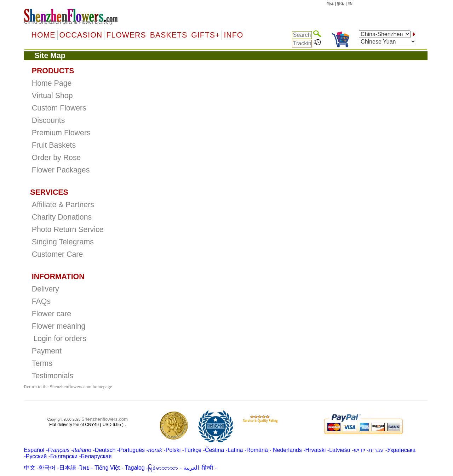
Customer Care (58, 254)
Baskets (169, 35)
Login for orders (60, 339)
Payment (47, 351)
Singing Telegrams (63, 242)
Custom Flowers (59, 108)
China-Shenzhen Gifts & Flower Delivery (68, 22)
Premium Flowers (61, 133)
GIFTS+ (205, 35)
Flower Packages (61, 170)
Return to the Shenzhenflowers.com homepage (68, 387)
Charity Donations (62, 217)
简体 (330, 4)
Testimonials (53, 376)
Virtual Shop (52, 96)
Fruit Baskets (54, 145)
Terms (42, 363)
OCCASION (81, 35)
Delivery (45, 289)
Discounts (48, 120)
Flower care (51, 314)
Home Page (52, 83)
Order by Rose (56, 158)
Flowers (126, 35)
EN (350, 4)
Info (233, 35)
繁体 (340, 4)
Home (44, 35)
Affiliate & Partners (63, 205)
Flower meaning (59, 326)
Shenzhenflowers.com (105, 419)
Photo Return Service (68, 229)
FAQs (41, 301)
